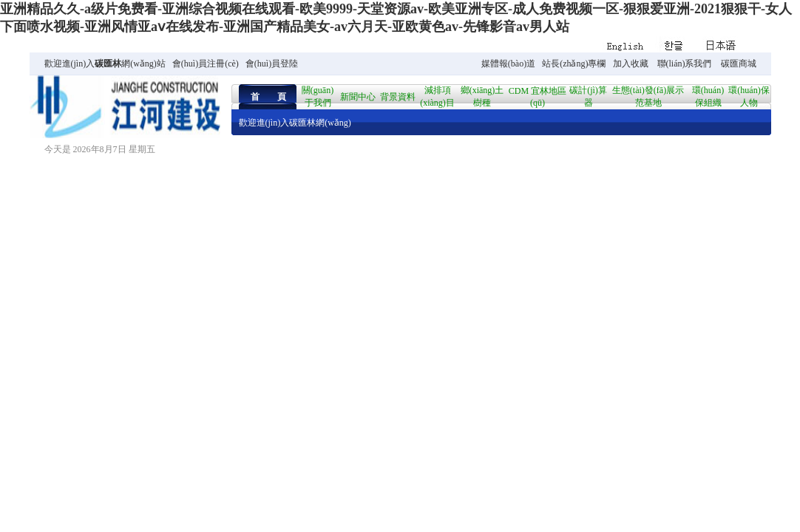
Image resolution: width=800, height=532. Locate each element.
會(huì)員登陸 (272, 64)
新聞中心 (358, 97)
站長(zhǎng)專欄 (574, 64)
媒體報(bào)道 (508, 64)
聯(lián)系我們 (685, 64)
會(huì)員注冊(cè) (206, 64)
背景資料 (398, 97)
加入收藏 (631, 64)
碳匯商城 (739, 64)
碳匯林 (108, 64)
